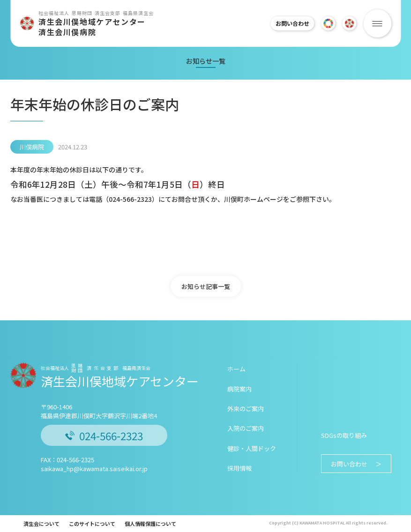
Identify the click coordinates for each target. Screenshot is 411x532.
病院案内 (239, 389)
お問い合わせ (288, 23)
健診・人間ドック (252, 448)
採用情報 (239, 468)
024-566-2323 (104, 436)
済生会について (41, 524)
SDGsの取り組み (344, 435)
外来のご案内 (246, 409)
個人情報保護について (150, 524)
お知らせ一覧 (206, 61)
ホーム (236, 369)
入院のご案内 (246, 428)
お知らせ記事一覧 (206, 286)
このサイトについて (92, 524)
